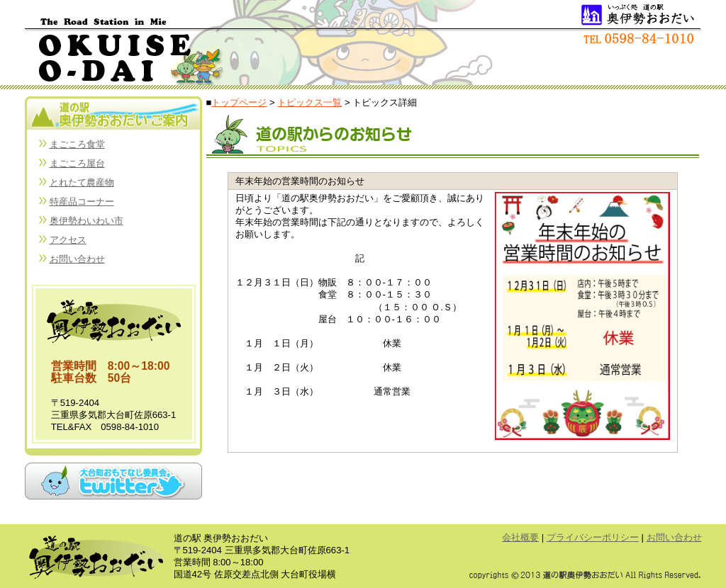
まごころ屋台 (77, 163)
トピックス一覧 (309, 102)
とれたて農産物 (82, 182)
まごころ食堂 (77, 144)
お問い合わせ (77, 259)
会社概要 (520, 537)
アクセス (68, 240)
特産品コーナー (82, 202)
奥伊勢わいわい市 (86, 221)
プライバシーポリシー (593, 537)
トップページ (239, 102)
